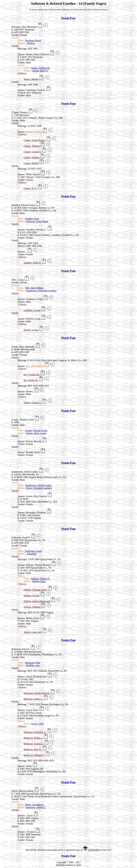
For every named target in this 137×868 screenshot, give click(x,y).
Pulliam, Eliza (39, 581)
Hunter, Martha (31, 79)
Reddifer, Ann (33, 665)
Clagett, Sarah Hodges (35, 140)
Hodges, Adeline (34, 132)
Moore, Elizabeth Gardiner (39, 488)
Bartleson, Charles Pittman (37, 693)
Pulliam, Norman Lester (36, 590)
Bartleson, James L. (33, 699)
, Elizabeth (31, 554)
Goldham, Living (32, 310)
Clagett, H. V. (30, 188)
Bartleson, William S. (34, 755)
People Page (68, 18)
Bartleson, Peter (33, 663)
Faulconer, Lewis (33, 551)
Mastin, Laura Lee (33, 632)
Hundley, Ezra (32, 219)
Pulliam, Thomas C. (41, 579)
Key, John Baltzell (35, 366)
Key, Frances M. (32, 375)
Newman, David (33, 40)
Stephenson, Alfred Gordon (38, 485)
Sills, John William (34, 288)
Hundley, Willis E (33, 263)
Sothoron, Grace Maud (37, 221)
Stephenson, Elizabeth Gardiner (41, 291)
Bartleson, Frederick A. (35, 732)
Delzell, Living (31, 330)
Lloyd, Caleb (37, 724)
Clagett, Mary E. (40, 71)
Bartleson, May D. (33, 749)
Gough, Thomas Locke (36, 430)
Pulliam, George (32, 596)
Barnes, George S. (33, 403)
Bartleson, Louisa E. (34, 744)
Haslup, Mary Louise (36, 433)
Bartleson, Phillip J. (33, 738)
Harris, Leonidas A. (34, 805)
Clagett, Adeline (32, 157)
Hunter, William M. (40, 68)
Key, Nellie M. (31, 380)
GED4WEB (93, 850)
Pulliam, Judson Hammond (37, 601)
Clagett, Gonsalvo (33, 152)
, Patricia (30, 43)
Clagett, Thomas (32, 146)
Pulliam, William (32, 607)
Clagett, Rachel (31, 163)
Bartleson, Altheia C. (36, 807)
